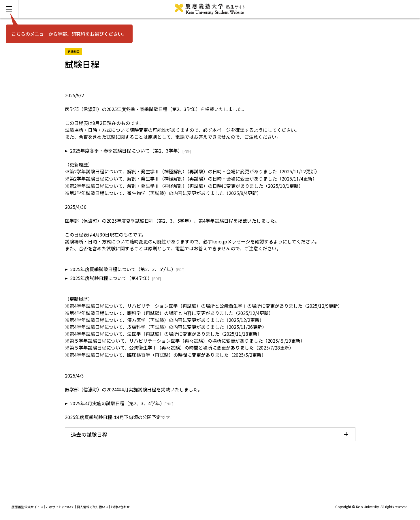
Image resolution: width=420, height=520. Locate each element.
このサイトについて (60, 507)
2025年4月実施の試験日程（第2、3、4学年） (117, 403)
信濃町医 (75, 51)
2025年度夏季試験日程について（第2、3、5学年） (123, 269)
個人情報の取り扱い (92, 507)
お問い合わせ (120, 507)
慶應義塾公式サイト (27, 507)
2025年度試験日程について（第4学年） (111, 278)
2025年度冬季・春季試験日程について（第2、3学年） (126, 151)
